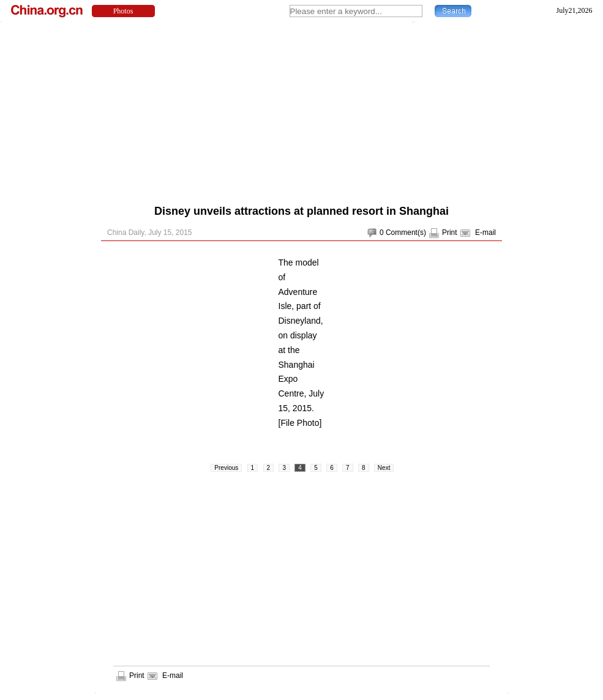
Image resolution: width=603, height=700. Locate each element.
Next (384, 468)
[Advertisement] (279, 110)
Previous (226, 468)
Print (450, 233)
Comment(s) (406, 233)
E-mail (485, 233)
